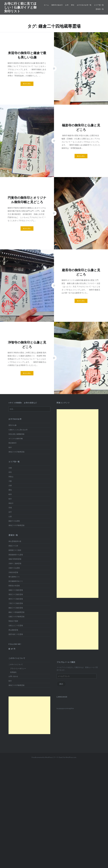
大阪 (10, 481)
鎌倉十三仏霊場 (14, 521)
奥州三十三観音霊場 (16, 599)
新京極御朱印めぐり (16, 581)
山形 (10, 516)
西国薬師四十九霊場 (16, 555)
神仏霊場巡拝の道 (15, 541)
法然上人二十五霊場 (16, 625)
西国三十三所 (13, 546)
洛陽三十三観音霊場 (16, 590)
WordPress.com (71, 757)
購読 (61, 684)
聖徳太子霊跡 (13, 621)
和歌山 (11, 477)
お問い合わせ (13, 676)
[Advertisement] (78, 504)
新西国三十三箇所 (15, 550)
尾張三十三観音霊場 (16, 594)
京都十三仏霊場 (14, 568)
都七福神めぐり (14, 577)
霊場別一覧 (100, 9)
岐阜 (10, 494)
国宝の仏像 (12, 425)
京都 (10, 468)
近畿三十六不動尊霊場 (16, 617)
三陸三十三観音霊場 (16, 603)
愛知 (10, 490)
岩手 (10, 512)
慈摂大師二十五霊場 (16, 634)
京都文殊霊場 (13, 572)
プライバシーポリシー (18, 668)
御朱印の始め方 (57, 5)
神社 (73, 5)
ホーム (46, 5)
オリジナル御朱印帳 (16, 439)
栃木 (10, 447)
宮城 (10, 508)
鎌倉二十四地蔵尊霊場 (16, 612)
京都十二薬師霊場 (15, 563)
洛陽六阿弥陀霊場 (15, 559)
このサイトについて (16, 664)
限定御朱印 (12, 443)
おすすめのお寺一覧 (84, 5)
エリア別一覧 (99, 5)
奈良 (10, 472)
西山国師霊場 (13, 630)
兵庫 (10, 485)
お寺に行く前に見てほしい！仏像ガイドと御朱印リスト (20, 7)
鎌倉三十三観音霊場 (16, 608)
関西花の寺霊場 (14, 586)
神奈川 (11, 503)
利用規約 (13, 672)
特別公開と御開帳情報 (16, 434)
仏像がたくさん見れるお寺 (18, 430)
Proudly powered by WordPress (42, 757)
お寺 (67, 5)
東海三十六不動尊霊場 (16, 452)
